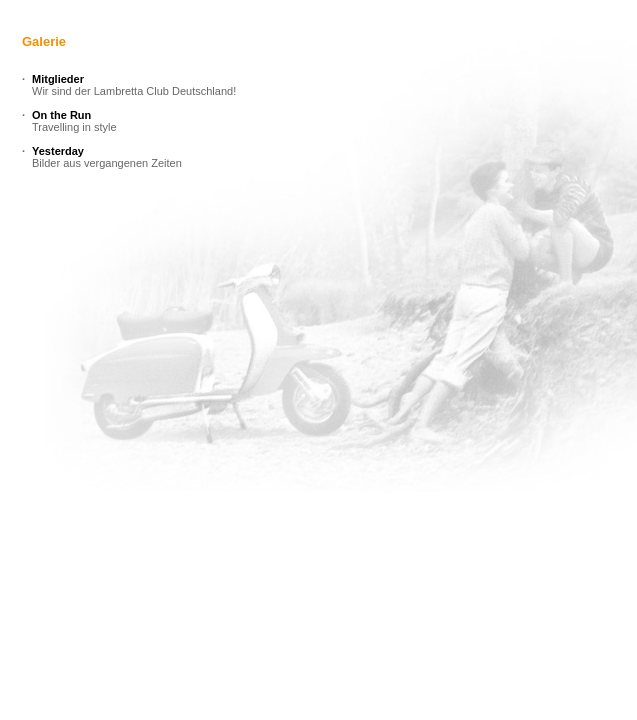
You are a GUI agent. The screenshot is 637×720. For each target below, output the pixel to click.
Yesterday (58, 151)
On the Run (61, 115)
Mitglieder (58, 79)
